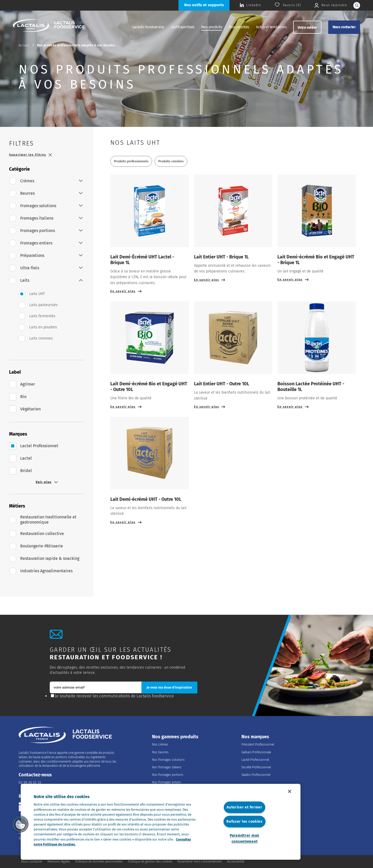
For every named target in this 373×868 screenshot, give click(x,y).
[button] (20, 824)
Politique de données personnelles (99, 862)
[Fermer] (290, 791)
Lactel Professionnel (255, 760)
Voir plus (47, 482)
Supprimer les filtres (30, 155)
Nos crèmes (160, 744)
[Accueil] (49, 26)
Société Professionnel (256, 767)
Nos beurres (160, 752)
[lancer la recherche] (357, 5)
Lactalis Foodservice (148, 27)
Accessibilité (236, 862)
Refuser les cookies (245, 822)
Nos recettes (239, 27)
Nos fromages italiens (167, 767)
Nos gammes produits (175, 737)
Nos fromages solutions (168, 760)
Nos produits (212, 27)
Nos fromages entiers (167, 782)
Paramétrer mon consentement (245, 838)
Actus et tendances (271, 27)
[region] (161, 822)
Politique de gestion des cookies (150, 862)
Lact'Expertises (183, 27)
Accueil (24, 45)
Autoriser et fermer (245, 808)
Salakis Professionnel (256, 775)
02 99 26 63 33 (30, 783)
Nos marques (255, 737)
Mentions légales (59, 862)
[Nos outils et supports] (204, 5)
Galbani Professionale (256, 752)
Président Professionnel (258, 744)
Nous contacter (344, 27)
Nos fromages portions (168, 775)
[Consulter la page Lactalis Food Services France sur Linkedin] (250, 5)
